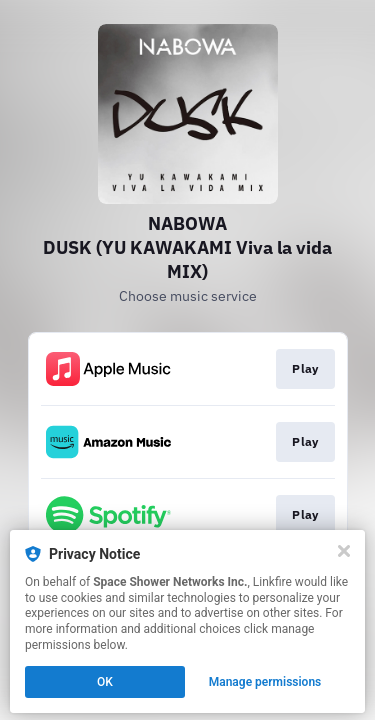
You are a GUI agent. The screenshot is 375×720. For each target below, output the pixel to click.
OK (105, 682)
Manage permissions (265, 682)
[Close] (344, 551)
